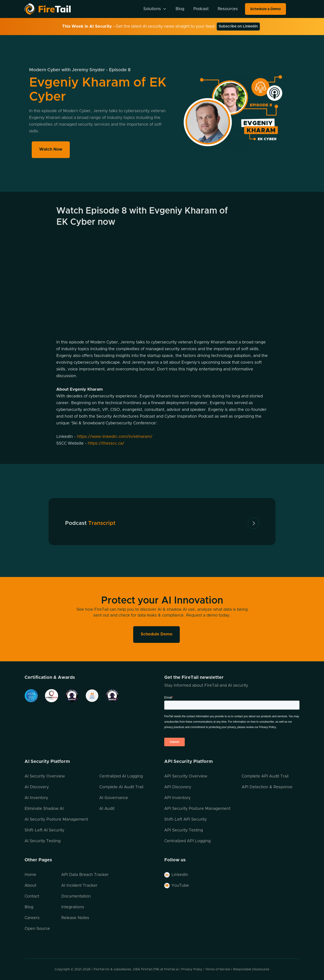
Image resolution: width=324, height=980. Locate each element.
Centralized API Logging (187, 841)
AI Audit (107, 809)
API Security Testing (184, 830)
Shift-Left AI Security (44, 830)
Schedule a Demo (265, 9)
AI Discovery (37, 787)
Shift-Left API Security (186, 820)
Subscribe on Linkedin (238, 26)
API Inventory (177, 798)
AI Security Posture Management (56, 820)
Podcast (201, 9)
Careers (32, 918)
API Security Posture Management (197, 809)
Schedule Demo (156, 634)
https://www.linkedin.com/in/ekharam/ (115, 437)
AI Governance (114, 798)
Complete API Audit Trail (265, 776)
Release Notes (75, 918)
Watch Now (53, 148)
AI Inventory (36, 798)
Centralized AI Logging (121, 776)
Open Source (37, 929)
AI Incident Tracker (79, 886)
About (30, 886)
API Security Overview (186, 776)
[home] (53, 9)
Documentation (76, 896)
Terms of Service (218, 969)
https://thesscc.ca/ (106, 443)
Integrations (73, 907)
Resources (228, 9)
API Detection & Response (267, 787)
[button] (155, 9)
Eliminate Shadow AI (44, 809)
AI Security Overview (45, 776)
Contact (32, 896)
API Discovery (178, 787)
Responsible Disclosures (251, 969)
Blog (180, 9)
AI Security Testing (43, 841)
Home (30, 875)
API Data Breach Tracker (85, 875)
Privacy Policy (192, 969)
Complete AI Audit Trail (121, 787)
